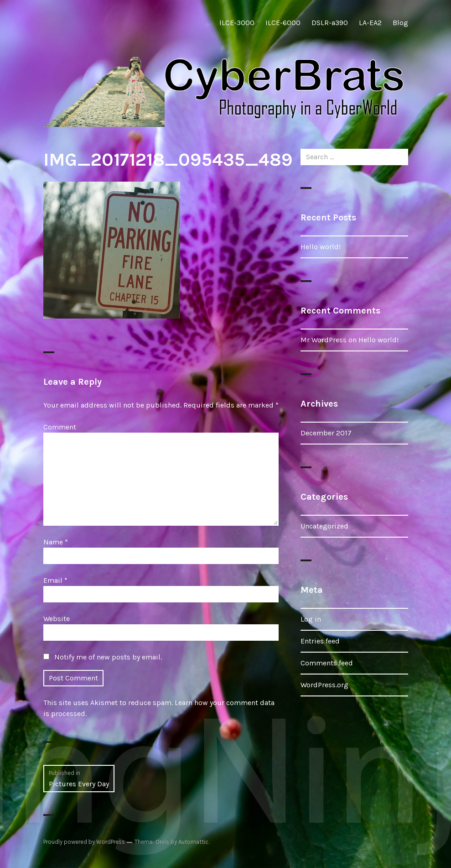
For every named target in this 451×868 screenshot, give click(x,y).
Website (57, 619)
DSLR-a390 (330, 23)
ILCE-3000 (237, 23)
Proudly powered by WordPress (84, 842)
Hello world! (321, 247)
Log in (311, 619)
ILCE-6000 (283, 23)
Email (55, 580)
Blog (400, 23)
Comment (60, 427)
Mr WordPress (324, 340)
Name (56, 542)
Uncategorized (324, 526)
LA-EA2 (370, 23)
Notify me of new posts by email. (108, 657)
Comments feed (327, 663)
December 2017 (326, 433)
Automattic (193, 842)
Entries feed (320, 641)
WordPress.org (324, 685)
